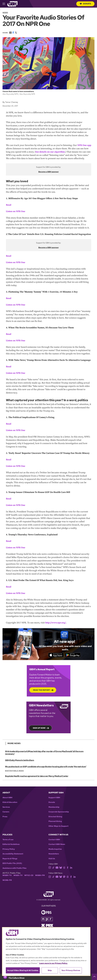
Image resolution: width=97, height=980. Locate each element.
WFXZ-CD (29, 876)
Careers (6, 813)
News (5, 13)
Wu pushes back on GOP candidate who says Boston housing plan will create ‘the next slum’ (45, 768)
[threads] (64, 868)
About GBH (7, 799)
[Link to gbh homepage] (12, 4)
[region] (46, 952)
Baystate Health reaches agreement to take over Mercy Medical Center (36, 777)
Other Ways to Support (58, 827)
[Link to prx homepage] (47, 926)
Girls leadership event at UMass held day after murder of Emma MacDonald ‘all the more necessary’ (44, 754)
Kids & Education (10, 803)
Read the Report (42, 691)
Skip (50, 970)
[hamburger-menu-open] (5, 4)
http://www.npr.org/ (56, 623)
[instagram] (50, 868)
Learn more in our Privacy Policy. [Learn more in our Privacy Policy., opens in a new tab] (53, 963)
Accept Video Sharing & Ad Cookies (23, 970)
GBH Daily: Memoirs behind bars (19, 761)
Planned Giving (55, 822)
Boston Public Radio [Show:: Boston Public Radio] (14, 772)
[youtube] (57, 868)
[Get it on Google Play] (75, 655)
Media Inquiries (55, 850)
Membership (54, 808)
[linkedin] (71, 868)
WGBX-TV (18, 876)
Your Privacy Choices (71, 970)
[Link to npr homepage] (47, 920)
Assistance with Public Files (14, 869)
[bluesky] (61, 868)
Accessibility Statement (13, 855)
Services (6, 808)
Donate (85, 4)
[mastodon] (64, 878)
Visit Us (52, 860)
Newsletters (54, 855)
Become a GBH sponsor (49, 172)
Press (5, 818)
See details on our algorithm (50, 152)
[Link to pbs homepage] (46, 913)
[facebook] (68, 868)
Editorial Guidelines (11, 845)
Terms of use (8, 841)
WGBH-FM (40, 876)
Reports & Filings (10, 860)
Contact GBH (54, 841)
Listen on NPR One (16, 211)
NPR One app (84, 145)
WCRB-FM (7, 881)
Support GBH (54, 799)
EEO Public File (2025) (12, 864)
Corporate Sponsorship (59, 813)
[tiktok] (53, 868)
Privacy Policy (9, 850)
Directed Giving (55, 818)
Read (9, 205)
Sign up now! (39, 729)
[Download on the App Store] (54, 655)
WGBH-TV (7, 876)
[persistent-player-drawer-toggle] (94, 977)
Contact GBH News (57, 845)
